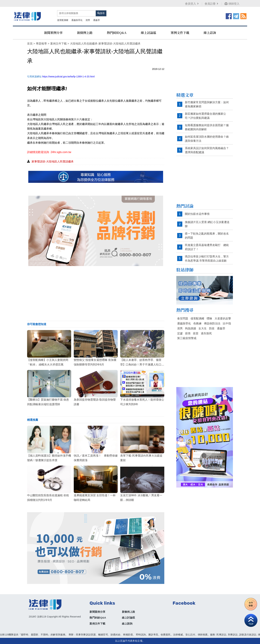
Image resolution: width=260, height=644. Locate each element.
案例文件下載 (180, 33)
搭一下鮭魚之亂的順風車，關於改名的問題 (207, 236)
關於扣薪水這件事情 (197, 214)
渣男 (88, 20)
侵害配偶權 (63, 20)
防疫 (212, 328)
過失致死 (206, 333)
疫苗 (196, 333)
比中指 (227, 323)
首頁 (30, 44)
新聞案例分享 (53, 33)
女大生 (203, 328)
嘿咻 (209, 318)
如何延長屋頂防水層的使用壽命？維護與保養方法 (207, 139)
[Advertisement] (96, 293)
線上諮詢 (210, 33)
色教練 (197, 323)
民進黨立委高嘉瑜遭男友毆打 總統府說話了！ (207, 247)
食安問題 (183, 318)
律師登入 (232, 4)
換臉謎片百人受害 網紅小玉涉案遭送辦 (207, 224)
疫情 (188, 333)
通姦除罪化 (77, 20)
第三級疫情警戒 (187, 338)
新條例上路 (85, 33)
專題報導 (41, 44)
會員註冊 (212, 4)
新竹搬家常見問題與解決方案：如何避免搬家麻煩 (207, 104)
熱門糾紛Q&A (117, 33)
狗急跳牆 (191, 328)
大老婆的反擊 (223, 318)
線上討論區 (149, 33)
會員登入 (192, 4)
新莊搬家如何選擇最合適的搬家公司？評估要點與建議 (205, 116)
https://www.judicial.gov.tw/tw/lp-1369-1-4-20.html (68, 77)
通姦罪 (96, 20)
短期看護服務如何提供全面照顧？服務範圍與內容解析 (207, 127)
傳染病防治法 (212, 323)
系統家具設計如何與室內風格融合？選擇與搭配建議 (207, 150)
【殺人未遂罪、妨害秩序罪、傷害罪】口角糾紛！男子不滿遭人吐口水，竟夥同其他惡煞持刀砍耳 (141, 365)
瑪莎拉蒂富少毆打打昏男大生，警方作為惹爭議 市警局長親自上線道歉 (207, 259)
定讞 (180, 333)
